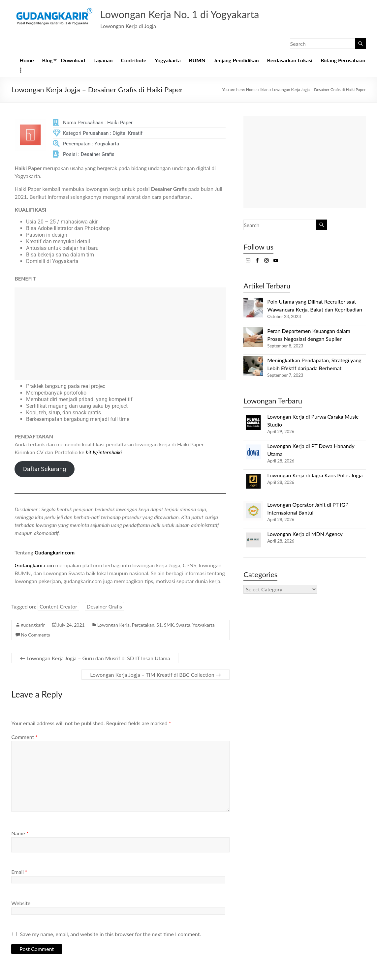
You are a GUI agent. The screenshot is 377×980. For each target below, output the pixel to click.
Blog (47, 60)
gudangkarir (33, 625)
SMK (169, 625)
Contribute (134, 60)
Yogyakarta (168, 60)
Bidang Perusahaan (343, 60)
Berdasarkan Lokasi (290, 60)
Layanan (103, 60)
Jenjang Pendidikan (236, 60)
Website (21, 903)
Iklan (264, 90)
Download (73, 60)
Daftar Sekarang (45, 469)
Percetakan (143, 625)
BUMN (197, 60)
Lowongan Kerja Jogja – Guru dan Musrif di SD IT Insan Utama (95, 658)
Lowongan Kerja (113, 625)
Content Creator (58, 607)
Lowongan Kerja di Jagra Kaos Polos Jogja (315, 475)
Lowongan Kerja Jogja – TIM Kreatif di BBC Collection (156, 675)
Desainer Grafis (104, 607)
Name (20, 833)
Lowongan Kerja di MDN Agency (305, 534)
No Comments (35, 635)
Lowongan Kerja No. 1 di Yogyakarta (194, 14)
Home (27, 60)
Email (19, 872)
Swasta (183, 625)
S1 (159, 625)
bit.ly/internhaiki (104, 452)
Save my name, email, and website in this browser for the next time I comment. (110, 934)
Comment (24, 737)
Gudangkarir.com (55, 553)
